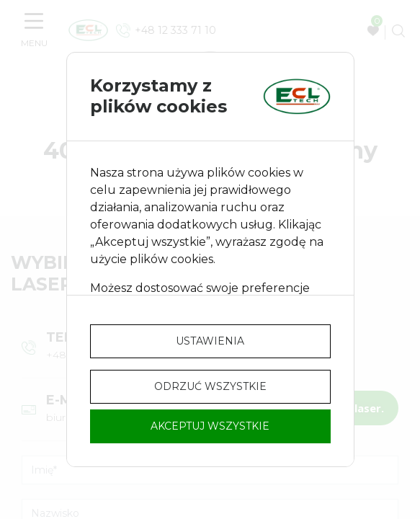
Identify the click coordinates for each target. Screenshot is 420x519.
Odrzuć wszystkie (210, 386)
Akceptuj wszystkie (210, 426)
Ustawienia (210, 341)
